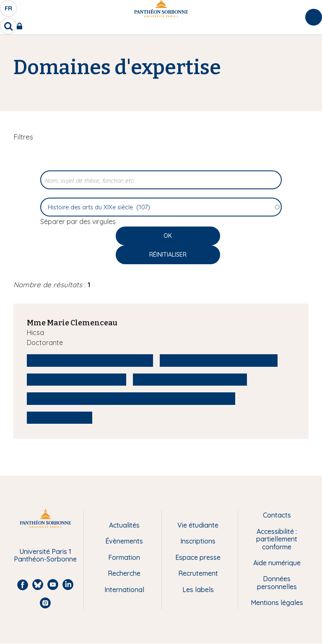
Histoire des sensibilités (77, 379)
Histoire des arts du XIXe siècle (90, 360)
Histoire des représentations (218, 360)
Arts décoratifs (60, 417)
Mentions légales (277, 603)
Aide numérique (277, 563)
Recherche (124, 573)
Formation (124, 557)
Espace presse (198, 557)
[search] (8, 26)
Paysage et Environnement (190, 379)
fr (9, 10)
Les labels (198, 590)
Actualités (124, 525)
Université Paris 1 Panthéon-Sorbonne (45, 555)
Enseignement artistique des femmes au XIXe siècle (131, 398)
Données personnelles (277, 583)
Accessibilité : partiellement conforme (277, 539)
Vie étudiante (198, 525)
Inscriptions (198, 541)
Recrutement (198, 573)
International (124, 590)
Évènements (124, 541)
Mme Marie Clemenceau (72, 323)
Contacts (277, 515)
